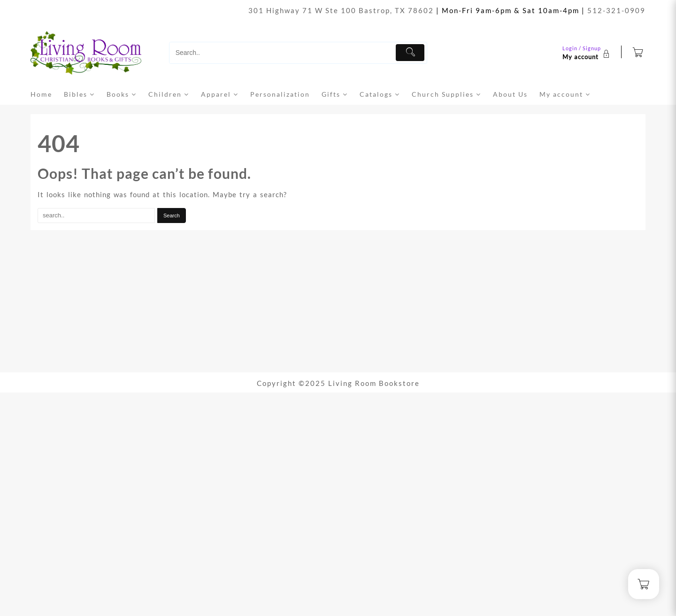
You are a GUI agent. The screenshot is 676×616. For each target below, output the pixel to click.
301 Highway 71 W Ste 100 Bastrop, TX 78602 (341, 10)
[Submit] (410, 53)
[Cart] (638, 53)
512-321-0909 (616, 10)
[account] (587, 53)
